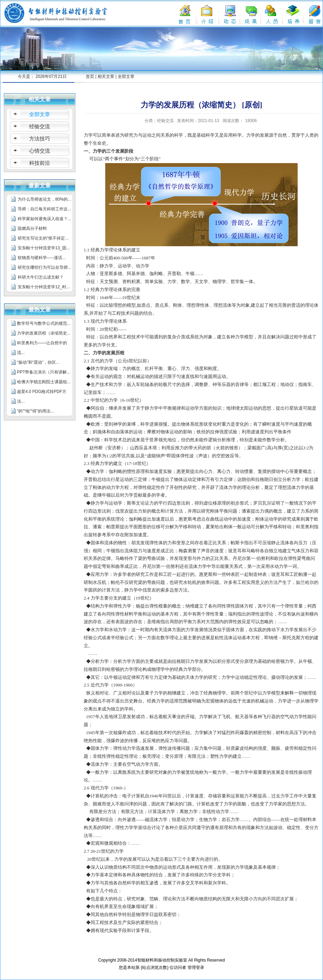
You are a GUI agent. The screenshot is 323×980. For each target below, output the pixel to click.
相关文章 (106, 77)
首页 (90, 77)
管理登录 (196, 967)
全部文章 (126, 77)
